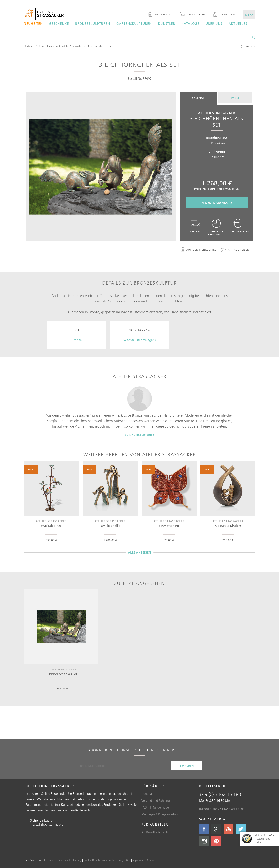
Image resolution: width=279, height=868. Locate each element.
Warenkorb (192, 15)
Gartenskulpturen (134, 24)
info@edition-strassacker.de (222, 809)
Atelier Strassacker (72, 46)
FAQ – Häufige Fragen (156, 807)
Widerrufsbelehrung (113, 860)
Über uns (214, 24)
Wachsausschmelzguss (139, 340)
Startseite (29, 46)
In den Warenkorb (217, 203)
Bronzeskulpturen (93, 24)
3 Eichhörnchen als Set (100, 46)
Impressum (138, 860)
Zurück (248, 47)
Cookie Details (92, 860)
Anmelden (224, 15)
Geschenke (59, 24)
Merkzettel (160, 15)
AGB (128, 860)
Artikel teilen (235, 250)
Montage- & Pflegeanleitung (160, 814)
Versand (196, 226)
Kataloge (190, 24)
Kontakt (147, 794)
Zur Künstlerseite (140, 435)
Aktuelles (238, 24)
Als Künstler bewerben (156, 832)
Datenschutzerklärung (70, 860)
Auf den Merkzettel (198, 250)
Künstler (167, 24)
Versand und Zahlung (156, 801)
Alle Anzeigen (140, 552)
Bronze (77, 340)
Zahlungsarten (239, 226)
